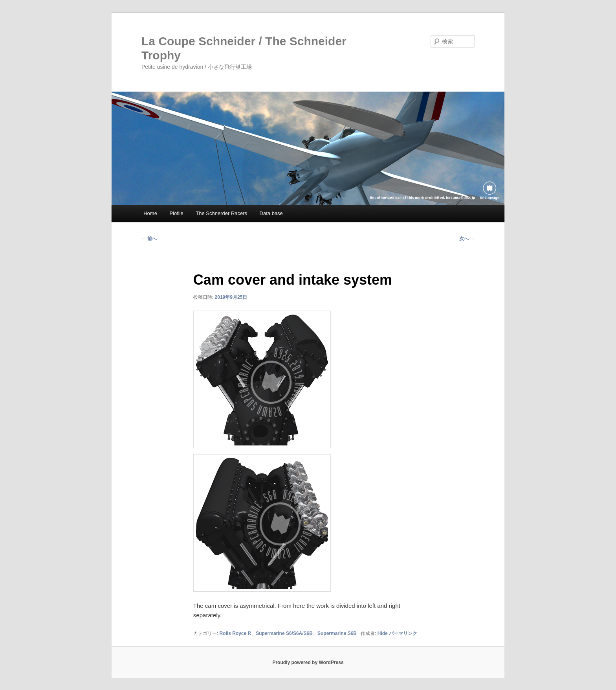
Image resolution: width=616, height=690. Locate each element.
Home (150, 213)
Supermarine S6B (337, 633)
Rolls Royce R (236, 633)
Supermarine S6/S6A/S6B (284, 633)
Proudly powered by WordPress (308, 662)
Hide (383, 633)
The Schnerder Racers (221, 213)
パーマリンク (403, 633)
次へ (467, 239)
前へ (149, 239)
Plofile (176, 213)
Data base (271, 213)
